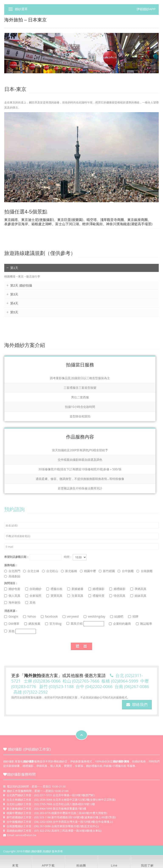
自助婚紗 (33, 589)
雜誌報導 (144, 624)
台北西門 (12, 571)
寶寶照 (68, 766)
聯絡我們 (137, 705)
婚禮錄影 (117, 589)
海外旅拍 (12, 602)
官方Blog (53, 624)
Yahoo (30, 616)
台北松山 (50, 571)
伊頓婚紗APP (146, 9)
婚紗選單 (21, 9)
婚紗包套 (12, 589)
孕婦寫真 (42, 766)
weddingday (94, 616)
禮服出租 (54, 589)
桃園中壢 (88, 571)
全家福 (79, 766)
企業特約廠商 (120, 624)
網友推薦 (32, 624)
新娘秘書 (14, 766)
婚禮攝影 (96, 589)
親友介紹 (85, 624)
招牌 (133, 616)
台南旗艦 (145, 571)
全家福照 (33, 596)
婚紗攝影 (9, 761)
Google (11, 616)
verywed (71, 616)
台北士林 (31, 571)
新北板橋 (69, 571)
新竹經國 (107, 571)
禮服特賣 (96, 596)
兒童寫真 (75, 596)
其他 (30, 602)
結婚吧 (117, 616)
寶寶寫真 (54, 596)
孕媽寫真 (138, 589)
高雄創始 (12, 576)
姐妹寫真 (138, 596)
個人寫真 (12, 596)
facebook (49, 616)
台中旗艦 (126, 571)
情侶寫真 (117, 596)
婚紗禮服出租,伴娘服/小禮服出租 (106, 766)
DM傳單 (12, 624)
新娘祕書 (75, 589)
